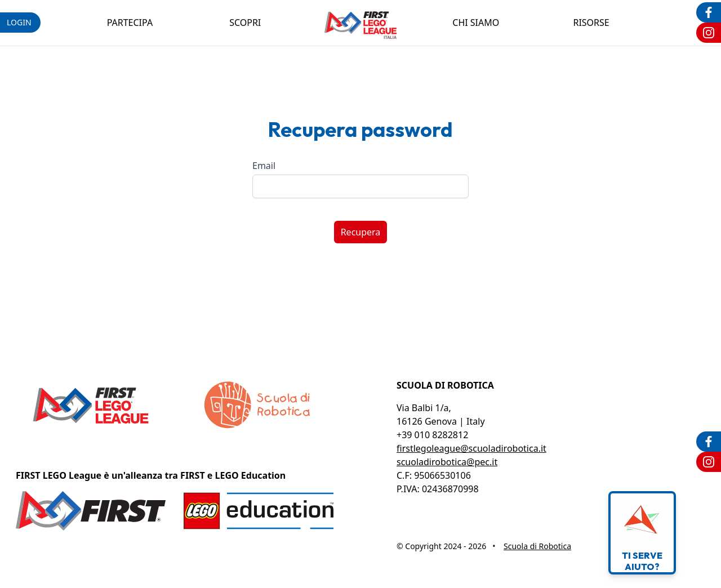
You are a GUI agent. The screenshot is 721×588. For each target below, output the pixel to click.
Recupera (361, 232)
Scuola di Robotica (537, 546)
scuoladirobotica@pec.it (447, 462)
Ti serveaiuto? (642, 533)
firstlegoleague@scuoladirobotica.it (471, 448)
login (19, 22)
